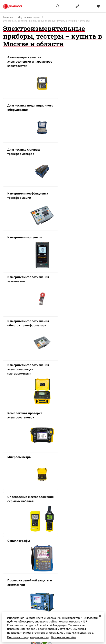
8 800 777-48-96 (62, 569)
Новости (8, 584)
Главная (8, 559)
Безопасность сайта (64, 637)
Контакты (9, 569)
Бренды (8, 574)
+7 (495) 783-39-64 (64, 564)
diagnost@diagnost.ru (67, 574)
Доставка (9, 579)
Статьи (7, 589)
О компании (11, 564)
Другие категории (29, 17)
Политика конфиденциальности (28, 637)
